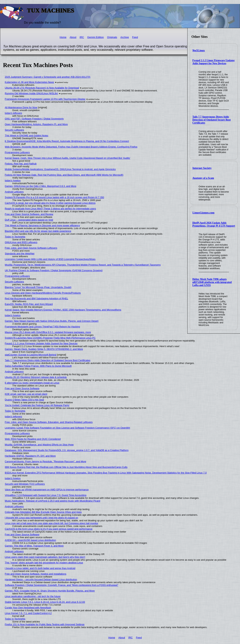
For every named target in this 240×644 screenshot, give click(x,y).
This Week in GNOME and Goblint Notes (27, 136)
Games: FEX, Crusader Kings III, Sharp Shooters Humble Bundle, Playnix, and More (50, 591)
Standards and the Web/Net (20, 254)
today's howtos (13, 180)
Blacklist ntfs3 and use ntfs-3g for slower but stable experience (38, 231)
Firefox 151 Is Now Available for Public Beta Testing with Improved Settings (45, 624)
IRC (82, 37)
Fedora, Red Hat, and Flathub (21, 164)
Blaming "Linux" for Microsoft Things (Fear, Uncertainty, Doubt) (38, 287)
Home (63, 37)
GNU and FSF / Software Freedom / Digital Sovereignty (34, 119)
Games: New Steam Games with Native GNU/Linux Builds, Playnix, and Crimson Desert (52, 321)
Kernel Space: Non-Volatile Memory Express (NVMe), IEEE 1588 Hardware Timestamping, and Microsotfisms (63, 310)
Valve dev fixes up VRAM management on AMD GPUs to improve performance (47, 490)
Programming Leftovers (17, 152)
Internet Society (202, 168)
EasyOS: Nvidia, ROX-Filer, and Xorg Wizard (29, 304)
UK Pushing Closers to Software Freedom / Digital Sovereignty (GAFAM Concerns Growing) (54, 270)
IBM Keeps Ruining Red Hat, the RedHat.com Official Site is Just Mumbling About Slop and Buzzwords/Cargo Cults (66, 467)
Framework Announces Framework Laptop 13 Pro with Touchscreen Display (45, 99)
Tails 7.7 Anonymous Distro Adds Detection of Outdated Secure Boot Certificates (211, 120)
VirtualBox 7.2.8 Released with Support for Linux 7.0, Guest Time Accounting (46, 495)
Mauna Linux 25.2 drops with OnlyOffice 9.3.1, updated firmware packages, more (48, 332)
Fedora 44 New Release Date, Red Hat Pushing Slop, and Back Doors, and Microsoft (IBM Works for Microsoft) (64, 175)
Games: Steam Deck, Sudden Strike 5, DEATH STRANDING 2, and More (44, 349)
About (73, 37)
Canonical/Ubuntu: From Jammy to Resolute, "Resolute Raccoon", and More (46, 461)
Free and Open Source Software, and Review (29, 214)
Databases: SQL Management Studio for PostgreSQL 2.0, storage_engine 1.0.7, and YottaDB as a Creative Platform (67, 450)
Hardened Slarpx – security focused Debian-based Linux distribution (41, 579)
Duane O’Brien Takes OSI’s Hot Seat (24, 400)
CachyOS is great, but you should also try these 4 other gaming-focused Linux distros (50, 203)
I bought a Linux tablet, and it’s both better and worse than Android (40, 568)
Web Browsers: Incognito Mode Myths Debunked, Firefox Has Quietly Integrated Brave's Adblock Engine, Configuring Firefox (71, 147)
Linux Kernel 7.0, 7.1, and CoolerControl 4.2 (28, 613)
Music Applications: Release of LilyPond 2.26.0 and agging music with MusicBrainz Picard (53, 501)
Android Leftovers (14, 192)
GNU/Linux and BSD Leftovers (21, 242)
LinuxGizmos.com (204, 213)
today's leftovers (13, 113)
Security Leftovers (14, 130)
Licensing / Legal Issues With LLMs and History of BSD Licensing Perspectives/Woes (50, 259)
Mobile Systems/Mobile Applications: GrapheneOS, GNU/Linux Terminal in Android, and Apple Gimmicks (60, 169)
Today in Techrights (15, 237)
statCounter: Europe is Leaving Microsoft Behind (31, 355)
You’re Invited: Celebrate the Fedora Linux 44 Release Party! (37, 405)
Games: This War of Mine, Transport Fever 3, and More (34, 546)
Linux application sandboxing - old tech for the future (33, 596)
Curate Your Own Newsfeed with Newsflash (28, 608)
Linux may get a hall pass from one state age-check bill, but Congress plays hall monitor (52, 523)
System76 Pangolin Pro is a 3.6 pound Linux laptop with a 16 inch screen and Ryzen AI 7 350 (54, 197)
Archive (125, 37)
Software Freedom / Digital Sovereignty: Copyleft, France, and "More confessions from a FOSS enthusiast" (62, 585)
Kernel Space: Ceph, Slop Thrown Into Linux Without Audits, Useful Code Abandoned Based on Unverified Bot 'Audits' (68, 158)
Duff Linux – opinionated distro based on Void (29, 220)
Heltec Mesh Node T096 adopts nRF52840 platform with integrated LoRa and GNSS (212, 282)
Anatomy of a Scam (203, 178)
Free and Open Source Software (22, 388)
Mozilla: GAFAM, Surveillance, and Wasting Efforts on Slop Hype (39, 445)
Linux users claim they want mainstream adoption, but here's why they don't (45, 557)
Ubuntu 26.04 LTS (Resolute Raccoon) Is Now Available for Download (42, 88)
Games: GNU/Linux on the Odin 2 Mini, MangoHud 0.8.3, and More (41, 186)
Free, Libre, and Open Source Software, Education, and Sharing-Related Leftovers (49, 422)
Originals (112, 37)
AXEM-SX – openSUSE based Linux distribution (30, 540)
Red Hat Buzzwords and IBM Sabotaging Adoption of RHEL (37, 298)
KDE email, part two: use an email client (26, 394)
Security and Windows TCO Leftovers (25, 484)
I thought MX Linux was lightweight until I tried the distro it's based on (42, 518)
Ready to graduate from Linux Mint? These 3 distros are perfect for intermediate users (50, 209)
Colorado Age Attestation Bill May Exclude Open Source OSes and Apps (43, 512)
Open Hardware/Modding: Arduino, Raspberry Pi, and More (36, 124)
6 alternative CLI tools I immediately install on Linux (32, 383)
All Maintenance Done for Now (21, 107)
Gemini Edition (95, 37)
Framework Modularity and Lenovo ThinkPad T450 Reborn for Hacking (42, 327)
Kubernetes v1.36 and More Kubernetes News (30, 82)
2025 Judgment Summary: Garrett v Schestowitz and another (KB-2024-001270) (48, 77)
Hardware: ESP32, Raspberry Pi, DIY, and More (30, 456)
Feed (135, 37)
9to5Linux (199, 50)
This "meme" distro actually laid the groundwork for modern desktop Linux (44, 563)
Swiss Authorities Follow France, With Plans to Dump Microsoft (38, 366)
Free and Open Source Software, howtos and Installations (36, 574)
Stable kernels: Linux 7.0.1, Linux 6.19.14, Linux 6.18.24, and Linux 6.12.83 (45, 602)
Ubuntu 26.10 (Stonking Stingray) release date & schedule (36, 377)
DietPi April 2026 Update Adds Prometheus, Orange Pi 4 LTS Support (214, 224)
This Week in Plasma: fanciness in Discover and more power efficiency (42, 225)
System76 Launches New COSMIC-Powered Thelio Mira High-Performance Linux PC (50, 338)
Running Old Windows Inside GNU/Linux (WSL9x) (31, 93)
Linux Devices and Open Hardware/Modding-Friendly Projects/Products (43, 293)
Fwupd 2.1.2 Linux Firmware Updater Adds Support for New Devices (214, 62)
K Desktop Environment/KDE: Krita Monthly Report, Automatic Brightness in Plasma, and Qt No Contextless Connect (67, 141)
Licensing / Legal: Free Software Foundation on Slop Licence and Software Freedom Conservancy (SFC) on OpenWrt (67, 428)
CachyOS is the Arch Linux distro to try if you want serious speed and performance (49, 529)
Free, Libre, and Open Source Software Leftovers (31, 248)
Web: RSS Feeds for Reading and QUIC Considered (33, 439)
